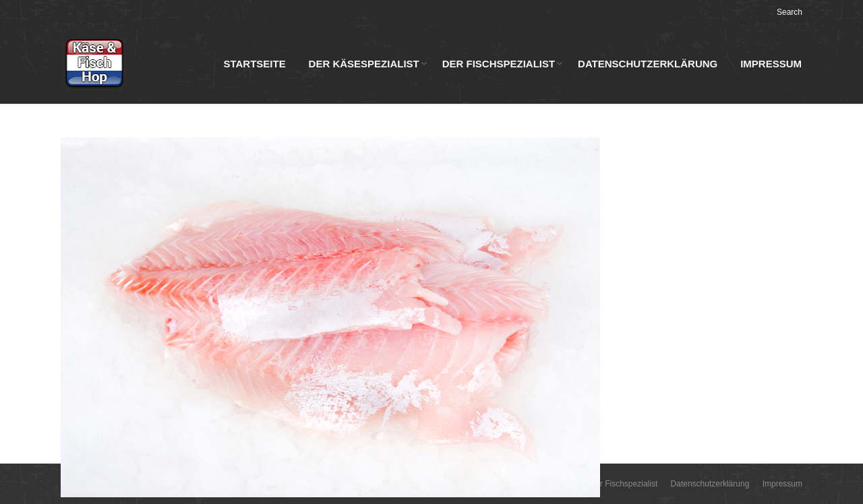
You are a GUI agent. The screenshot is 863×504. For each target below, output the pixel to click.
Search (790, 12)
